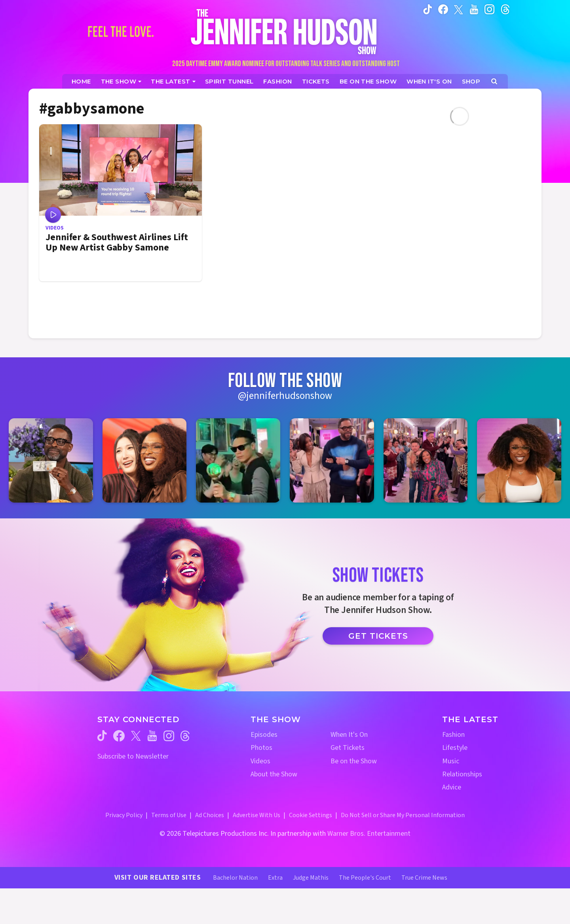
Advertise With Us (256, 815)
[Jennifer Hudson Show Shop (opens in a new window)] (471, 81)
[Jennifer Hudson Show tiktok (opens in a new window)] (428, 9)
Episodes (264, 735)
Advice (452, 787)
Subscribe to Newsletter (133, 756)
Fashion (453, 735)
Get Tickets (378, 636)
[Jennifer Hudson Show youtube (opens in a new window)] (474, 9)
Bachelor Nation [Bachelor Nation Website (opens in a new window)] (235, 878)
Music (451, 761)
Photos (261, 748)
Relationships (462, 774)
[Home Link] (285, 31)
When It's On (349, 735)
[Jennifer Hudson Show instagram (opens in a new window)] (489, 9)
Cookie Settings (311, 815)
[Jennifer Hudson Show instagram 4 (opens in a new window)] (332, 460)
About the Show (274, 774)
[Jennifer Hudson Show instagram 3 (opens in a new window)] (238, 460)
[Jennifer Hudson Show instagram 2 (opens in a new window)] (145, 460)
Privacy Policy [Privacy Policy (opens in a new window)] (124, 815)
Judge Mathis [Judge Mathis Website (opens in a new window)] (311, 878)
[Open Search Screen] (494, 81)
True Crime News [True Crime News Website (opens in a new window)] (424, 878)
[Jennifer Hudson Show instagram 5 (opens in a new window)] (426, 460)
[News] (173, 81)
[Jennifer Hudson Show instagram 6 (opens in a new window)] (519, 460)
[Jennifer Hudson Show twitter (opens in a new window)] (459, 9)
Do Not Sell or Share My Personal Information (403, 815)
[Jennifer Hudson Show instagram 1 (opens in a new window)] (51, 460)
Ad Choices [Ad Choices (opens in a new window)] (210, 815)
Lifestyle (455, 748)
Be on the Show (354, 761)
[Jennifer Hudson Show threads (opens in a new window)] (185, 736)
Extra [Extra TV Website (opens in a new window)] (275, 878)
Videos (260, 761)
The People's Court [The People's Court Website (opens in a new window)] (365, 878)
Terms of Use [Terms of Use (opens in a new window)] (169, 815)
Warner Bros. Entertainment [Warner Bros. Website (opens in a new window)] (369, 834)
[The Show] (121, 81)
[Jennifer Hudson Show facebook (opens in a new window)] (443, 9)
